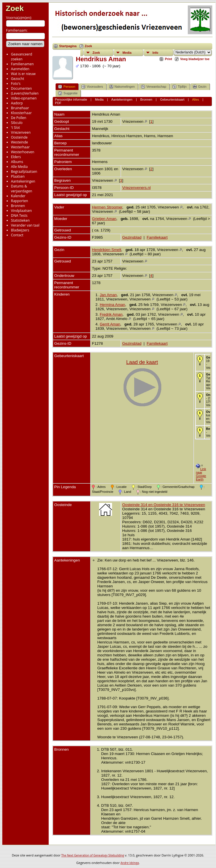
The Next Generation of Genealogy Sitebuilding (93, 855)
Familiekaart (157, 237)
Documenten (21, 88)
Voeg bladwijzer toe (195, 59)
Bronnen (18, 206)
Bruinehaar (20, 108)
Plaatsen (18, 176)
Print (168, 59)
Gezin (200, 87)
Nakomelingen (122, 87)
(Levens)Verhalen (25, 93)
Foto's (16, 84)
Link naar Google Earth (201, 474)
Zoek (15, 8)
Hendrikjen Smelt (106, 250)
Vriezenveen (21, 132)
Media (127, 53)
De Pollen (19, 118)
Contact (17, 235)
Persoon (67, 87)
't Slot (15, 128)
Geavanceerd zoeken (22, 57)
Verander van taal (25, 225)
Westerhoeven (23, 152)
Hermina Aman (112, 305)
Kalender (18, 196)
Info (155, 53)
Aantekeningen (23, 181)
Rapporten (19, 201)
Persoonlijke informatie (71, 99)
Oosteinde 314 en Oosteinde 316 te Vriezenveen (164, 505)
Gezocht (18, 79)
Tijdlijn (180, 87)
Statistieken (20, 220)
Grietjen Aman (104, 219)
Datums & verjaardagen (22, 189)
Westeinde (19, 142)
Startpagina (68, 46)
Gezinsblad (132, 237)
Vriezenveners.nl (136, 188)
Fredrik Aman (111, 314)
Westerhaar (20, 147)
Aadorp (17, 103)
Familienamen (22, 64)
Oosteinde (19, 137)
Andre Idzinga (130, 863)
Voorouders (92, 87)
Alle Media (19, 167)
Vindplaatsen (21, 211)
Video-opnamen (24, 98)
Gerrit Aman (110, 324)
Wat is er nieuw (23, 74)
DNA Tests (19, 215)
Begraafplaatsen (24, 172)
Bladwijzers (20, 230)
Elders (16, 157)
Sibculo (17, 123)
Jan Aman (108, 295)
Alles (196, 99)
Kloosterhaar (21, 113)
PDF (58, 103)
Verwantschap (154, 87)
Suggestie (68, 93)
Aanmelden (20, 69)
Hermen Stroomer (107, 207)
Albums (17, 162)
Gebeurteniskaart (172, 99)
